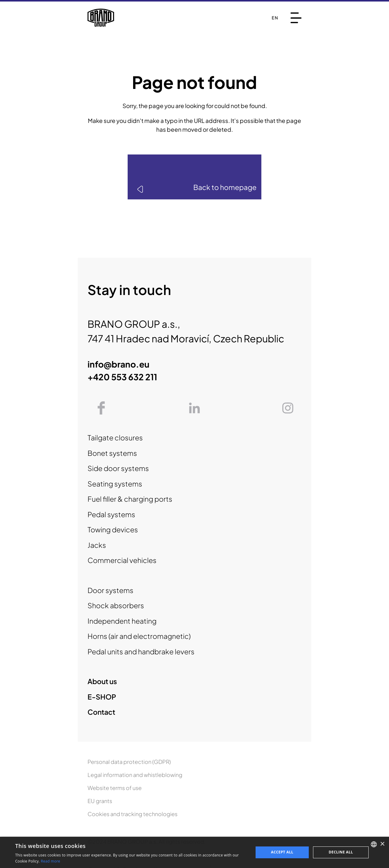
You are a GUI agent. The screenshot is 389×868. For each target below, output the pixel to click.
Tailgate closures (115, 437)
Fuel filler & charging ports (130, 499)
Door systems (110, 590)
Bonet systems (112, 453)
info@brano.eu (119, 364)
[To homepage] (101, 18)
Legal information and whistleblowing (135, 775)
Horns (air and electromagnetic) (139, 636)
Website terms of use (115, 788)
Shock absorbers (116, 605)
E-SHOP (102, 697)
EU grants (100, 801)
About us (102, 681)
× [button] (382, 844)
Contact (101, 712)
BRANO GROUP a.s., (134, 324)
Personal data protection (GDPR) (129, 762)
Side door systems (118, 468)
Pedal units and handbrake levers (141, 651)
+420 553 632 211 (122, 377)
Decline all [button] (341, 852)
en (275, 18)
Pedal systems (111, 514)
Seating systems (115, 484)
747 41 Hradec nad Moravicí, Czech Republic (186, 338)
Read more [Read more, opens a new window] (50, 861)
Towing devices (113, 529)
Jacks (97, 545)
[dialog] (194, 852)
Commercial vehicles (122, 560)
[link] (194, 177)
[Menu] (296, 18)
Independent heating (122, 621)
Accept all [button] (282, 852)
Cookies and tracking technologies (133, 814)
